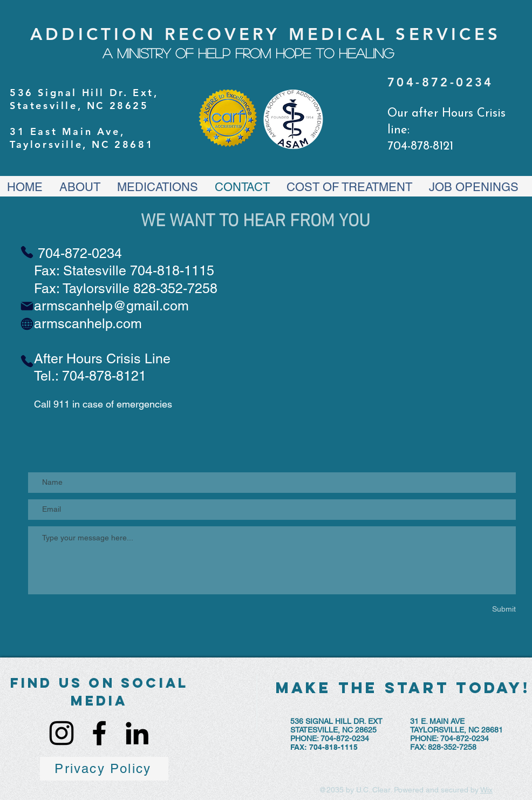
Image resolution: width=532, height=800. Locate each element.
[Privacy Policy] (104, 769)
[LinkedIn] (137, 733)
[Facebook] (99, 733)
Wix (486, 790)
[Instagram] (62, 733)
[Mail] (27, 306)
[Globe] (27, 324)
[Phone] (27, 252)
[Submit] (466, 609)
